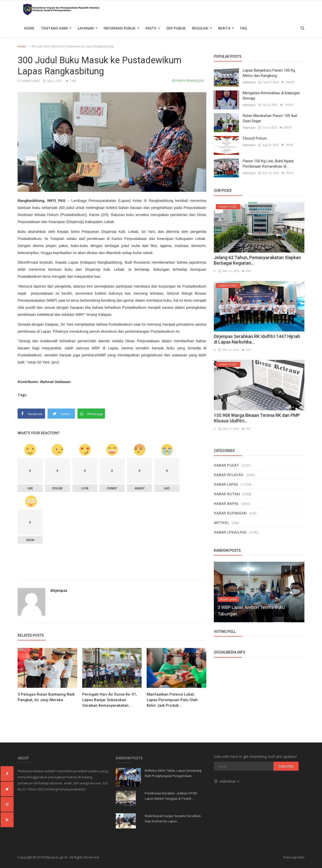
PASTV (153, 28)
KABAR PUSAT (226, 465)
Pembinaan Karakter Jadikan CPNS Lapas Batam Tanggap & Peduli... (171, 796)
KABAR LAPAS (29, 81)
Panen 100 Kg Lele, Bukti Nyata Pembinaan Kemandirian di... (268, 164)
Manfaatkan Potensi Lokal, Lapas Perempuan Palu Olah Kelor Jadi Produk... (172, 700)
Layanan (88, 28)
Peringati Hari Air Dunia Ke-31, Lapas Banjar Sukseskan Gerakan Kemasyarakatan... (110, 700)
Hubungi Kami (294, 857)
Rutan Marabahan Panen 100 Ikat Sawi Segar (270, 118)
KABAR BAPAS (226, 503)
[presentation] (286, 570)
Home (29, 28)
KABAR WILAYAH (229, 475)
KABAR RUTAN (227, 494)
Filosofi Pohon (255, 138)
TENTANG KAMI (56, 28)
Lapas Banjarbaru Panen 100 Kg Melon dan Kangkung (269, 73)
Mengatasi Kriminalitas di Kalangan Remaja (271, 96)
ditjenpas (59, 590)
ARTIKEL (222, 522)
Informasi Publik (121, 28)
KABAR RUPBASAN (230, 513)
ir (215, 271)
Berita (226, 28)
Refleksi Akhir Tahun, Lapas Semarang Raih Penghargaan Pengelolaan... (173, 773)
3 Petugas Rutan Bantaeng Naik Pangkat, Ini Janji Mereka (46, 697)
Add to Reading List (188, 81)
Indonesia (227, 781)
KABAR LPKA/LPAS (230, 532)
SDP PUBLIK (176, 28)
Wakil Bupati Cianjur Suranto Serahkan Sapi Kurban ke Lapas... (173, 819)
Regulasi (202, 28)
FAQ (244, 28)
